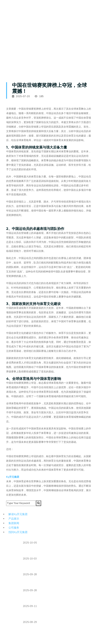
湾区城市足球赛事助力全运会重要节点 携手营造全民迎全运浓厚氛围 (57, 567)
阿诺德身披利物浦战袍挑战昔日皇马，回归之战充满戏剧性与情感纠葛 (57, 583)
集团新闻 (14, 523)
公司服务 (14, 528)
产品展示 (14, 519)
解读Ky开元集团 (18, 514)
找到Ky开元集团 (18, 532)
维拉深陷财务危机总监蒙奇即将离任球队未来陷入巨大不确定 (57, 551)
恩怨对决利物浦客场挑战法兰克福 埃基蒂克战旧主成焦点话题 (55, 599)
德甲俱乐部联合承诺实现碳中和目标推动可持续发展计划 (57, 615)
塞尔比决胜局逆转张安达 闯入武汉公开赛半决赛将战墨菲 (55, 631)
